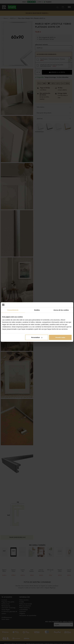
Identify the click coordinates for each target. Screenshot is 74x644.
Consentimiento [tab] (13, 310)
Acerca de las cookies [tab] (61, 310)
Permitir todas (60, 337)
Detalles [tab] (37, 310)
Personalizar (37, 337)
